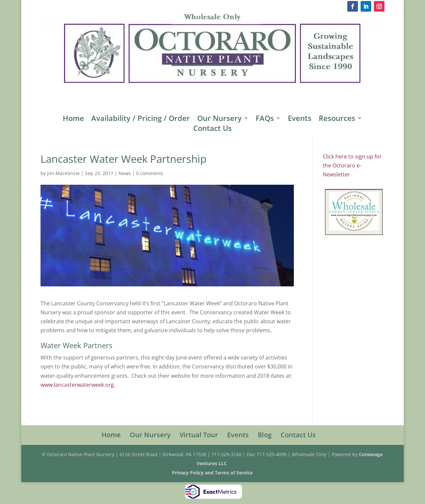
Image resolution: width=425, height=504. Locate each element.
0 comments (150, 173)
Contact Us (212, 129)
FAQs (265, 119)
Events (300, 119)
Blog (265, 435)
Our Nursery (219, 119)
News (125, 173)
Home (73, 119)
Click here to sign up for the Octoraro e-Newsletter (352, 165)
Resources (337, 119)
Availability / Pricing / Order (141, 119)
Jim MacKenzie (63, 173)
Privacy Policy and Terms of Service (212, 473)
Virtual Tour (199, 435)
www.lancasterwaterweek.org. (78, 385)
